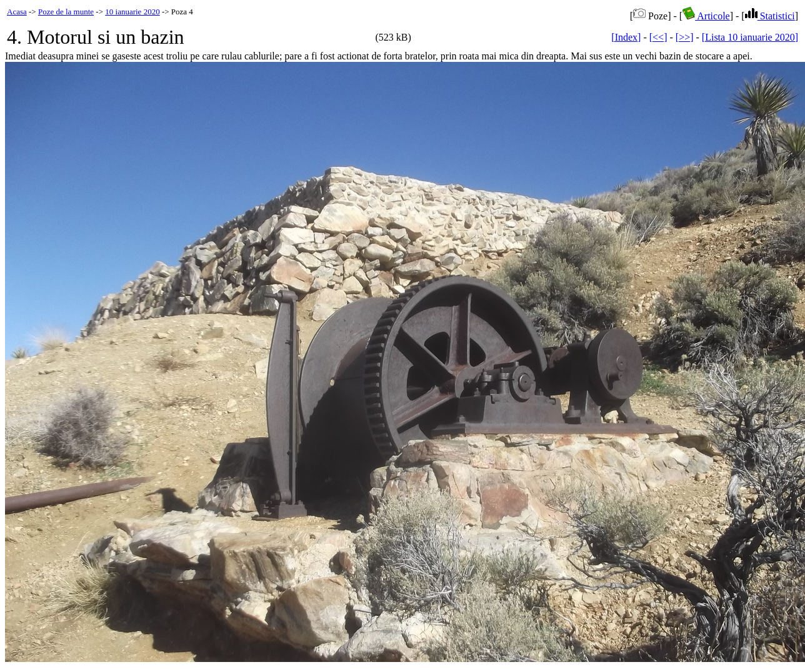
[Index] (626, 37)
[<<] (658, 37)
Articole (706, 16)
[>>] (685, 37)
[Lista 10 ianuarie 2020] (750, 37)
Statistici (770, 16)
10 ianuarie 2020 (132, 12)
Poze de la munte (66, 12)
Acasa (17, 12)
